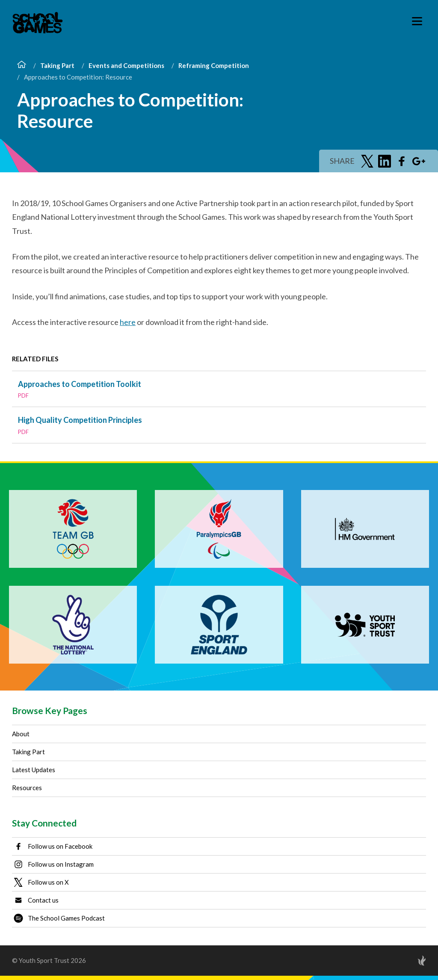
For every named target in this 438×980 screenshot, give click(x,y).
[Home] (22, 65)
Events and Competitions (126, 65)
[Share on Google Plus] (419, 161)
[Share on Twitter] (367, 161)
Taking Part (57, 65)
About (21, 734)
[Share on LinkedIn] (385, 161)
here (128, 322)
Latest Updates (34, 770)
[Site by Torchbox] (405, 961)
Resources (27, 788)
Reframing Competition (214, 65)
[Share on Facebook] (402, 161)
